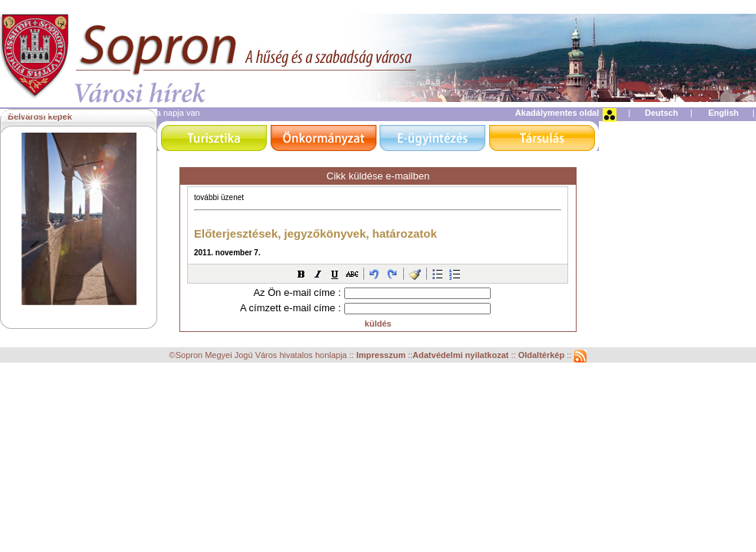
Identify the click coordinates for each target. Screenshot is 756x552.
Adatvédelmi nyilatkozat (460, 355)
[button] (301, 274)
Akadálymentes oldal (557, 113)
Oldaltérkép (543, 355)
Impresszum (382, 355)
